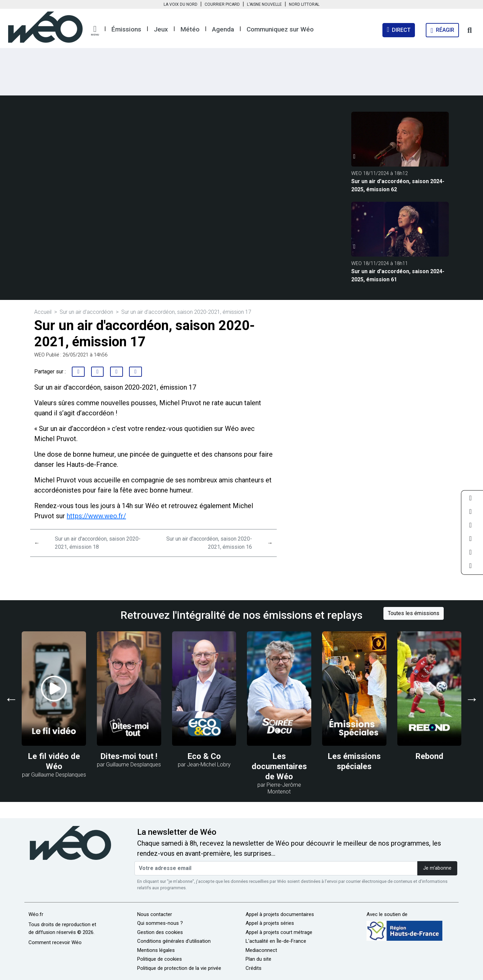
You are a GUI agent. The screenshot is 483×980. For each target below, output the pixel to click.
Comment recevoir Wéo (55, 942)
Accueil (43, 312)
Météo (190, 29)
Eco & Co (204, 756)
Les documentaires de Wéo (279, 766)
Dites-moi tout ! (129, 756)
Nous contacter (155, 914)
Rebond (429, 756)
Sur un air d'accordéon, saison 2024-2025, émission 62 (398, 185)
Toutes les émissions (414, 613)
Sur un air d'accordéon (86, 312)
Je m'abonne (437, 868)
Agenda (223, 29)
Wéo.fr (36, 914)
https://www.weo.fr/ (96, 516)
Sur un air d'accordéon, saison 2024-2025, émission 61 (398, 275)
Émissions (126, 29)
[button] (95, 31)
